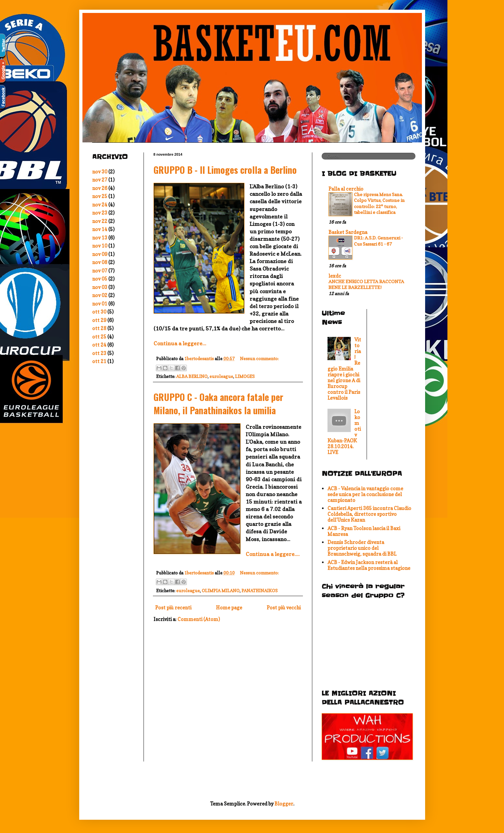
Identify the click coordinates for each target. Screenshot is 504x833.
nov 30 (100, 172)
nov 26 (100, 188)
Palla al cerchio (346, 189)
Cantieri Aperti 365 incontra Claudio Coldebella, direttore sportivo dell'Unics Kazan (369, 514)
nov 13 (100, 238)
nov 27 (100, 180)
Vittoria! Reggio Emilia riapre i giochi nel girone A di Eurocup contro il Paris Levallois (344, 369)
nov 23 (100, 213)
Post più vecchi (284, 608)
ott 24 (99, 345)
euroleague (221, 376)
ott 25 (99, 337)
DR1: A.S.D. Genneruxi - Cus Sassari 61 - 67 (378, 241)
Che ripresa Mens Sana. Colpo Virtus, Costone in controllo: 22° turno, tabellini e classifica (379, 203)
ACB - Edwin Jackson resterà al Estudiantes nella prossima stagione (369, 565)
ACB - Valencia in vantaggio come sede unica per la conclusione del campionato (365, 494)
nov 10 (100, 246)
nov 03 (100, 287)
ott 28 (99, 328)
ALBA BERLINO (192, 376)
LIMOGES (245, 376)
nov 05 (100, 279)
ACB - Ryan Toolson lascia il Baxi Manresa (364, 531)
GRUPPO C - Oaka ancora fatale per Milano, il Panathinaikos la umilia (218, 404)
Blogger (284, 804)
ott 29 (99, 320)
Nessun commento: (259, 359)
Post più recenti (173, 608)
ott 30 (99, 312)
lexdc (335, 276)
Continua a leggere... (180, 343)
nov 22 (100, 221)
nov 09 (100, 254)
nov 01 (100, 304)
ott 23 (99, 353)
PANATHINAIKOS (260, 591)
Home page (229, 608)
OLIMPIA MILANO (221, 591)
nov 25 (100, 196)
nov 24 (100, 205)
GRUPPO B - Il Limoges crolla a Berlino (225, 170)
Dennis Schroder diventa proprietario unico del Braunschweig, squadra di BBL (362, 548)
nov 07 (100, 271)
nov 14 (100, 229)
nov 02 (100, 295)
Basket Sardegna (348, 232)
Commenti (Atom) (199, 619)
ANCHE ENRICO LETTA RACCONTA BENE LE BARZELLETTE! (366, 284)
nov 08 (100, 262)
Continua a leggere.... (273, 554)
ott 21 (99, 361)
